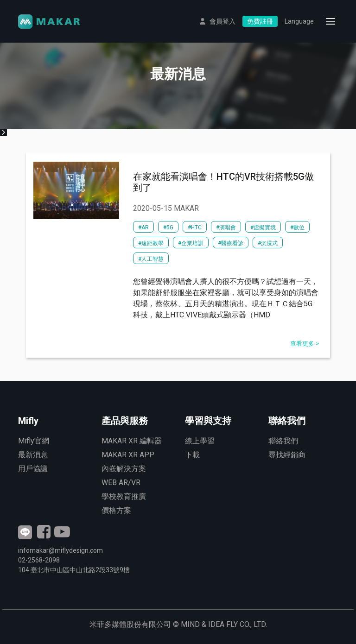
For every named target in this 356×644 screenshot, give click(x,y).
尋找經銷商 (287, 455)
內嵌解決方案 (124, 469)
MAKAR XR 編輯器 (132, 441)
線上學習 (200, 441)
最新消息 (33, 455)
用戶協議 (33, 469)
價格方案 (116, 510)
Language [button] (299, 21)
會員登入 (222, 21)
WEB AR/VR (121, 483)
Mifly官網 (34, 441)
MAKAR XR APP (128, 455)
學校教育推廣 (124, 496)
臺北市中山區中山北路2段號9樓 (74, 570)
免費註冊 (260, 21)
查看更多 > (305, 344)
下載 (192, 455)
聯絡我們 (283, 441)
